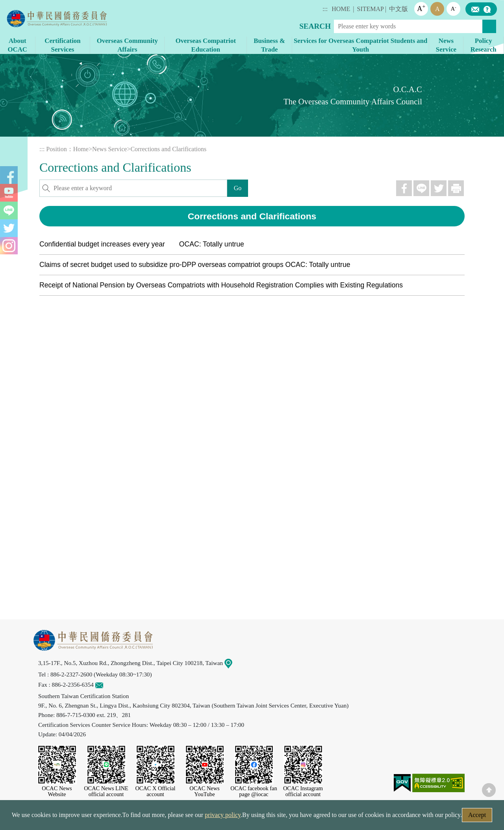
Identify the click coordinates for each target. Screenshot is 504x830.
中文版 (398, 9)
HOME (341, 9)
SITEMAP (371, 9)
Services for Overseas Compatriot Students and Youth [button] (360, 45)
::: (325, 9)
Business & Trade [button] (269, 45)
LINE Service (480, 725)
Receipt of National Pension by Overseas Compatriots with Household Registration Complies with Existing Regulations (221, 285)
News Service (109, 149)
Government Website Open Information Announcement (317, 817)
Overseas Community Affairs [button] (127, 45)
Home (81, 149)
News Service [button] (446, 45)
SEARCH (315, 26)
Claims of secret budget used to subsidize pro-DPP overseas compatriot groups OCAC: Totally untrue (195, 265)
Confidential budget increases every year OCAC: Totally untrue (142, 244)
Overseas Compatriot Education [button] (206, 45)
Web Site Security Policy (202, 817)
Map (233, 663)
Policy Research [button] (484, 45)
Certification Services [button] (62, 45)
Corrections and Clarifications (168, 149)
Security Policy (137, 817)
